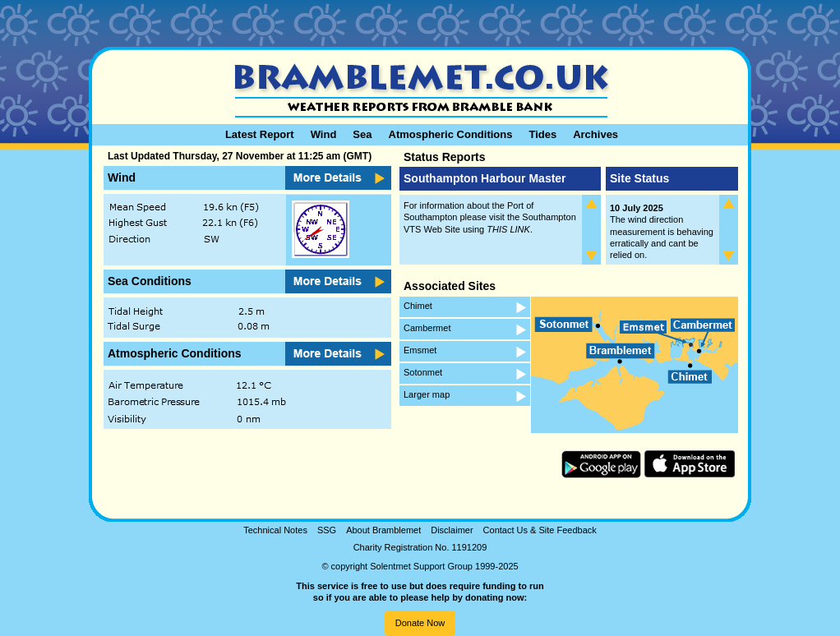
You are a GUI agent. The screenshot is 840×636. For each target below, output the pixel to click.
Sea (362, 134)
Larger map (427, 394)
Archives (595, 134)
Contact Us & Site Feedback (540, 530)
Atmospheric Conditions (451, 134)
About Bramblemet (383, 530)
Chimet (418, 306)
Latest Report (260, 134)
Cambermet (427, 328)
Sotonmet (423, 372)
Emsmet (420, 350)
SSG (327, 530)
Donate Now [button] (420, 623)
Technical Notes (275, 530)
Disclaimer (452, 530)
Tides (542, 134)
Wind (324, 134)
